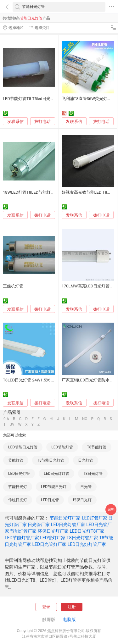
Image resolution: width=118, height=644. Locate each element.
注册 (72, 607)
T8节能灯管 (97, 447)
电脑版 (69, 619)
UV (12, 425)
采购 (111, 510)
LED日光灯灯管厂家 (87, 544)
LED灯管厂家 (95, 518)
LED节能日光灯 (54, 487)
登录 (46, 607)
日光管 (86, 487)
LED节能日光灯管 (23, 447)
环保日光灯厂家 (53, 531)
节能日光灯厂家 (65, 518)
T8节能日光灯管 (51, 460)
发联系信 (15, 122)
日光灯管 (86, 460)
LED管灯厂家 (53, 538)
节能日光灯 (18, 487)
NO (85, 419)
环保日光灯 (82, 500)
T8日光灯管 (93, 474)
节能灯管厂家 (23, 531)
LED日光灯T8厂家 (87, 531)
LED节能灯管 (62, 447)
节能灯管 (16, 460)
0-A (6, 419)
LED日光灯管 (19, 474)
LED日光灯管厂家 (68, 525)
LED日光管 (50, 500)
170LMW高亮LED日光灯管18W (90, 286)
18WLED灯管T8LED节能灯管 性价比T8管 (40, 192)
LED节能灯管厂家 (22, 538)
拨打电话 (42, 122)
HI (52, 419)
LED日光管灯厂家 (49, 544)
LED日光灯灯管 (56, 474)
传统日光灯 (18, 500)
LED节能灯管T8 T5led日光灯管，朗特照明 (41, 99)
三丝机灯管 (13, 286)
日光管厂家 (39, 525)
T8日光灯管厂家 (82, 538)
